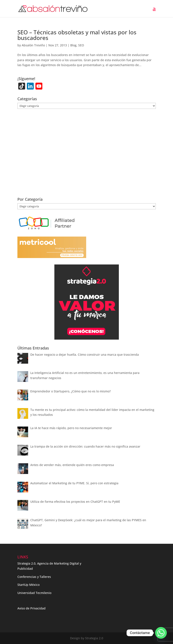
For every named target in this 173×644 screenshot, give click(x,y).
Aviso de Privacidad (31, 608)
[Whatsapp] (161, 633)
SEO (81, 45)
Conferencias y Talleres (34, 577)
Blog (73, 45)
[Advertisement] (87, 156)
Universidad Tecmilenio (34, 593)
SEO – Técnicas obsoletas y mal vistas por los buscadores (77, 35)
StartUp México (28, 585)
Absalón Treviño (33, 45)
